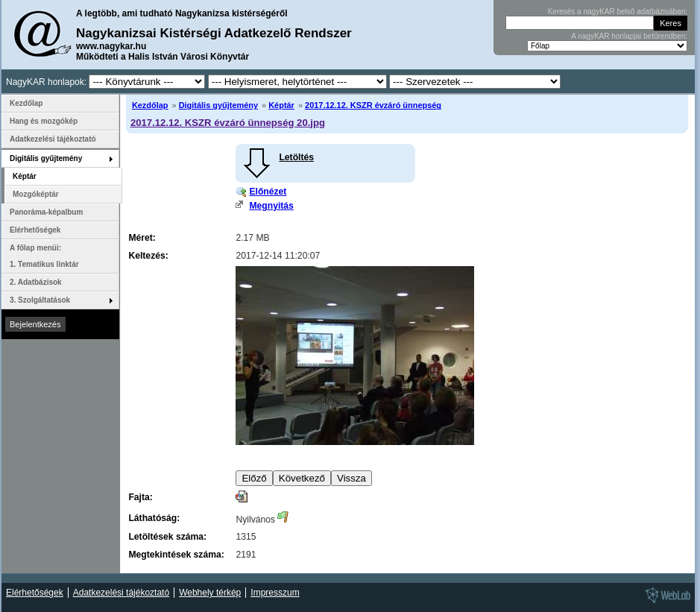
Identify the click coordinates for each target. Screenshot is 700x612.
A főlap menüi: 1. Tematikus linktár (44, 256)
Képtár (281, 105)
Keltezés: (148, 256)
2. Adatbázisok (36, 282)
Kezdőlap (150, 105)
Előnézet (268, 192)
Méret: (142, 238)
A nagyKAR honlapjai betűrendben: (629, 36)
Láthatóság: (154, 518)
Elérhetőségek (35, 230)
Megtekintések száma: (176, 555)
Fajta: (140, 497)
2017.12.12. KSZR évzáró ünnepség (373, 105)
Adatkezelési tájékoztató (53, 139)
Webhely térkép (210, 593)
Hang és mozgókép (44, 121)
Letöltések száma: (167, 537)
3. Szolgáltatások (40, 300)
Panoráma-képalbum (46, 212)
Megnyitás (271, 206)
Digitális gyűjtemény (218, 105)
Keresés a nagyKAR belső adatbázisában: (618, 12)
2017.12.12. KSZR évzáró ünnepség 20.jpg (228, 123)
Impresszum (275, 593)
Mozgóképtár (36, 194)
